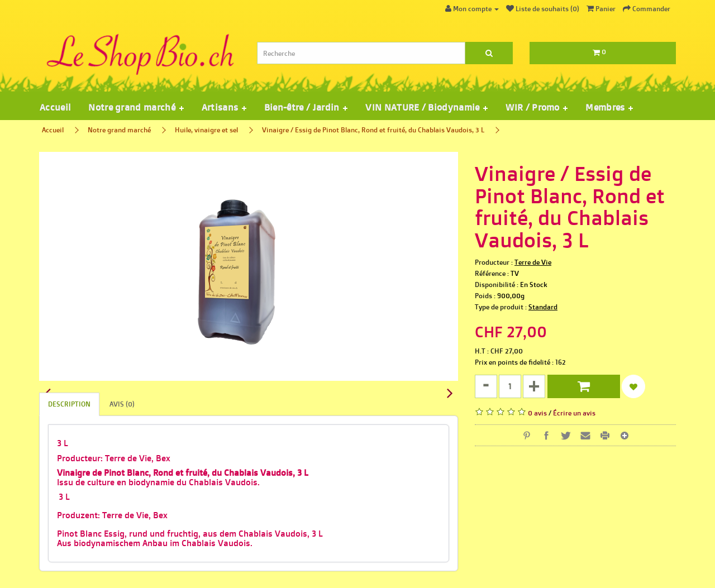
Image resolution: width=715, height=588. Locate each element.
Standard (543, 307)
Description (69, 404)
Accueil (55, 107)
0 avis (537, 413)
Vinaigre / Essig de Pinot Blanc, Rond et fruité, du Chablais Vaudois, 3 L (373, 130)
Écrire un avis (574, 413)
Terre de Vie (533, 262)
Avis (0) (122, 404)
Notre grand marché (119, 130)
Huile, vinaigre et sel (206, 130)
